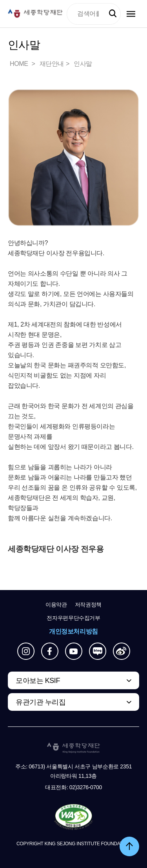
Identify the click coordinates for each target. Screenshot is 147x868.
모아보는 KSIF (38, 681)
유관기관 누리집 (41, 702)
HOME (20, 64)
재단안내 (52, 64)
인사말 (83, 64)
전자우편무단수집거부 (73, 618)
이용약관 (56, 605)
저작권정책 (88, 605)
